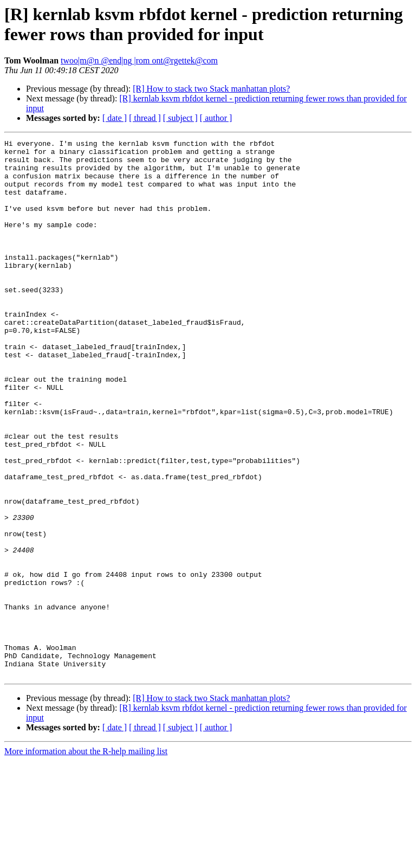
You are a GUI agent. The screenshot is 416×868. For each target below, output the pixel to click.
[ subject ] (180, 118)
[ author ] (216, 118)
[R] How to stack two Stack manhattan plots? (211, 89)
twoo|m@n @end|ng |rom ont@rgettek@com (139, 60)
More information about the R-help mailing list (86, 859)
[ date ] (115, 118)
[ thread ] (145, 118)
